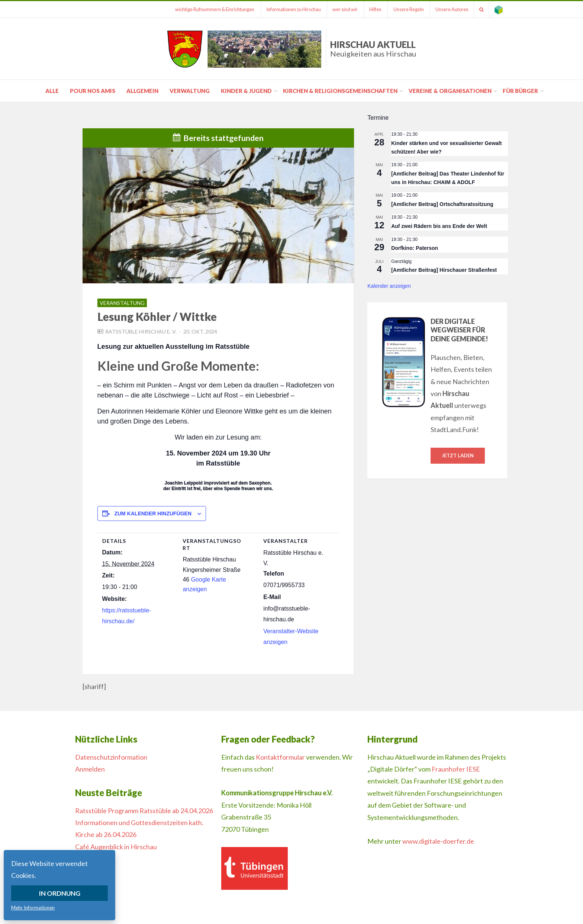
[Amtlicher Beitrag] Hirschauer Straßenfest (444, 270)
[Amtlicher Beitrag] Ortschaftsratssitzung (442, 204)
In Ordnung (60, 893)
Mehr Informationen (33, 908)
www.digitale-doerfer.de (438, 841)
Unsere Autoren (450, 9)
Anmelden (90, 769)
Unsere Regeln (406, 9)
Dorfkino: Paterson (415, 248)
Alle (52, 91)
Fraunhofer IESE (456, 769)
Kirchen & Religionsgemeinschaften (340, 91)
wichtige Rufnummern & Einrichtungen (210, 9)
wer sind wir (342, 9)
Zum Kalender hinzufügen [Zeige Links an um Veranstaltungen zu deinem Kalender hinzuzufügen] (153, 513)
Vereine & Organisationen (450, 91)
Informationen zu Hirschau (289, 9)
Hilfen (373, 9)
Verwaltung (190, 91)
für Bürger (520, 91)
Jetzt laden (458, 455)
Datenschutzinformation (111, 757)
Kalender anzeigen (389, 286)
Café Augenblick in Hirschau (116, 847)
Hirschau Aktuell (373, 49)
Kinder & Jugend (246, 91)
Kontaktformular (280, 757)
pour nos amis (93, 91)
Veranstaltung (122, 303)
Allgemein (142, 91)
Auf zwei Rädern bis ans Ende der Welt (439, 226)
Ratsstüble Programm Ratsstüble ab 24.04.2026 (144, 811)
